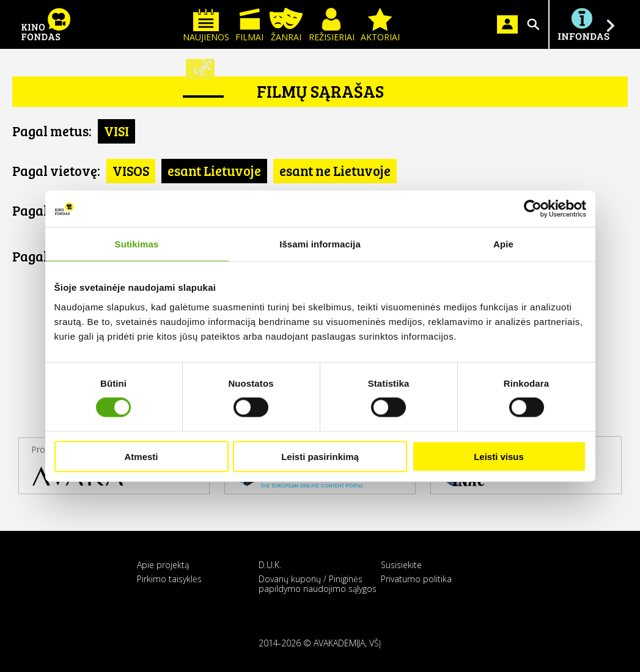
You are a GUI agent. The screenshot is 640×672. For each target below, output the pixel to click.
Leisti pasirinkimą (320, 456)
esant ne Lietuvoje (335, 170)
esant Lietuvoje (214, 170)
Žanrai (286, 25)
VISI (116, 131)
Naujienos (206, 25)
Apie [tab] (503, 244)
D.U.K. (270, 565)
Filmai (249, 25)
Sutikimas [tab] (137, 244)
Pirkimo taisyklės (169, 579)
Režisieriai (332, 25)
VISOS (131, 170)
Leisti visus (499, 456)
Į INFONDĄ (583, 24)
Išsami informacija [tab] (320, 244)
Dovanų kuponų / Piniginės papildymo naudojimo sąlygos (318, 583)
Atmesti (141, 456)
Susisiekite (401, 565)
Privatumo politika (416, 579)
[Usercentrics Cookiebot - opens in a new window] (533, 209)
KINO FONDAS (46, 24)
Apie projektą (163, 565)
